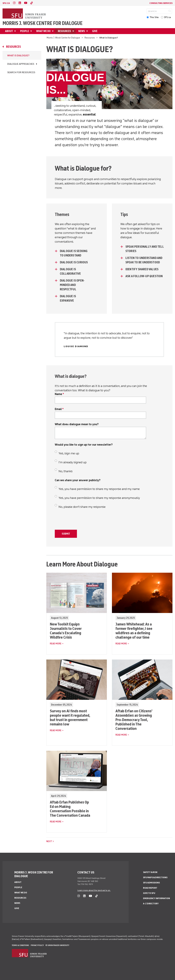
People (25, 31)
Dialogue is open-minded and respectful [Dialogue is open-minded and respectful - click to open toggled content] (72, 285)
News (82, 31)
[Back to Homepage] (25, 14)
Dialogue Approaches (21, 64)
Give (95, 31)
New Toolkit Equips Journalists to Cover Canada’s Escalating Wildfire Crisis (66, 631)
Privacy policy (37, 945)
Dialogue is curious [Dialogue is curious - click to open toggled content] (74, 262)
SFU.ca (167, 17)
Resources (64, 31)
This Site (154, 17)
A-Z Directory (151, 904)
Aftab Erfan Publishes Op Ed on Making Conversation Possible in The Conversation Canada (70, 809)
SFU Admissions (151, 883)
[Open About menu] (16, 31)
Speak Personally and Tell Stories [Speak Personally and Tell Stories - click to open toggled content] (145, 249)
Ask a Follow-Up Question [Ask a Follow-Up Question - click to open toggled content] (144, 276)
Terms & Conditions (20, 945)
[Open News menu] (88, 31)
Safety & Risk (150, 872)
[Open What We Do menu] (53, 31)
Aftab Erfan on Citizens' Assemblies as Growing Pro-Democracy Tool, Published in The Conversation (134, 720)
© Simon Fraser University (57, 945)
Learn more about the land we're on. (94, 890)
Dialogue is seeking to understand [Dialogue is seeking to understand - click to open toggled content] (74, 253)
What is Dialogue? (18, 56)
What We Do (43, 31)
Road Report (150, 888)
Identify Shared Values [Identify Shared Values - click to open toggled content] (142, 269)
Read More (56, 644)
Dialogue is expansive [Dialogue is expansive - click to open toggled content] (68, 298)
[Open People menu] (32, 31)
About (9, 31)
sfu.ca (6, 3)
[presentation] (80, 521)
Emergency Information (156, 898)
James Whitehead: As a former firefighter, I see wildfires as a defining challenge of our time (134, 631)
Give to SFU (149, 893)
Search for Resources (21, 72)
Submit (66, 534)
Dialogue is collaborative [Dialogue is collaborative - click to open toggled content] (70, 271)
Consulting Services (161, 3)
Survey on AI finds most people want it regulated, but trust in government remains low (70, 717)
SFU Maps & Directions (155, 877)
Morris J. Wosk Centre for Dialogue (43, 23)
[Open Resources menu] (74, 31)
